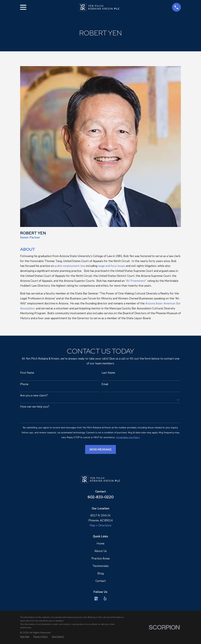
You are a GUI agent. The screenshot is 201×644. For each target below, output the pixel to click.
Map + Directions (101, 525)
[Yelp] (105, 599)
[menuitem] (25, 637)
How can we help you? (35, 407)
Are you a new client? (34, 396)
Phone (24, 384)
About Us (101, 551)
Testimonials (101, 566)
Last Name (108, 373)
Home (100, 544)
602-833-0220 (101, 497)
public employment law (70, 266)
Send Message (101, 449)
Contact (101, 581)
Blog (101, 573)
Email (105, 384)
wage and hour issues (112, 266)
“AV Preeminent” (136, 281)
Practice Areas (101, 559)
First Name (27, 373)
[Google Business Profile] (96, 599)
